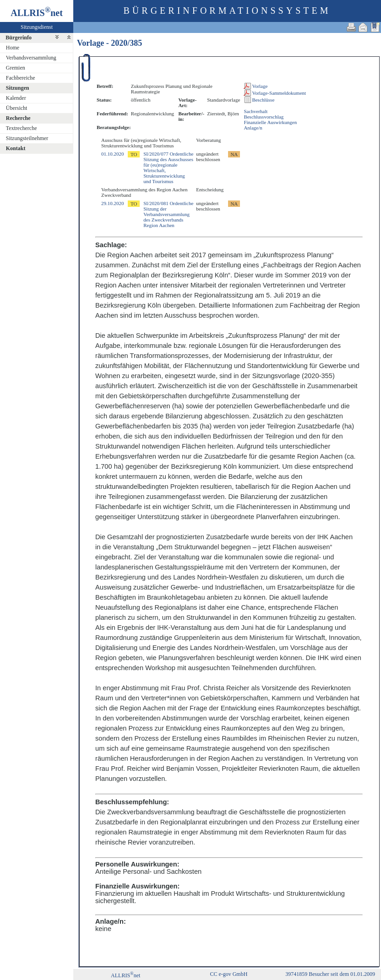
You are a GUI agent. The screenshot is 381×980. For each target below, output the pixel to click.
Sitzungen (18, 88)
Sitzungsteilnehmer (27, 138)
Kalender (16, 98)
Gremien (16, 68)
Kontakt (16, 148)
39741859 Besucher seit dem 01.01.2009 (330, 974)
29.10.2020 (113, 203)
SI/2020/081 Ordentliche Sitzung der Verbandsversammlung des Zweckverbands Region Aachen (168, 214)
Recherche (18, 118)
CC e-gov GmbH (229, 974)
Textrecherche (22, 128)
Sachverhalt (256, 111)
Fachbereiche (21, 78)
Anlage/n (253, 128)
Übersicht (17, 108)
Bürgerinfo (19, 38)
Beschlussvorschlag (264, 117)
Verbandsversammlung (31, 58)
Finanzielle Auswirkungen (270, 122)
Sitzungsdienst (37, 27)
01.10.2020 (113, 154)
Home (13, 48)
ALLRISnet (125, 975)
